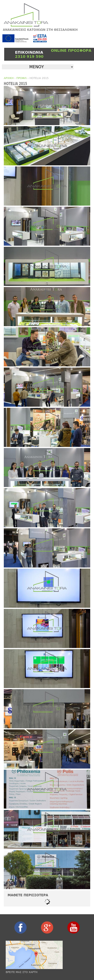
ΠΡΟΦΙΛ (22, 78)
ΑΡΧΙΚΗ (9, 78)
